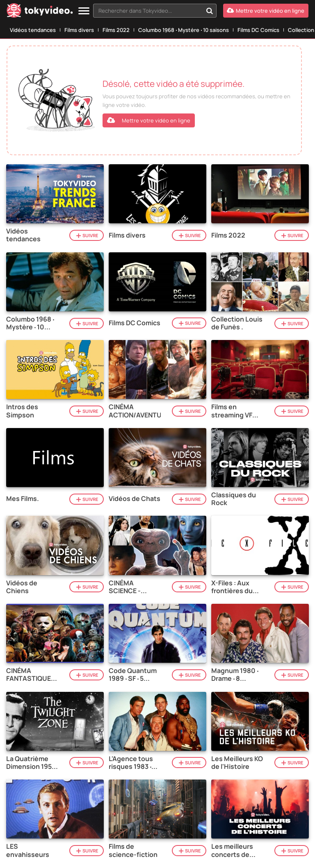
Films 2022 (116, 30)
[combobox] (155, 11)
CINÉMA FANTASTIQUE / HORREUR (31, 675)
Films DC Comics (258, 30)
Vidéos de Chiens (22, 587)
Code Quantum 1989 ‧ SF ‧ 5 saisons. (133, 675)
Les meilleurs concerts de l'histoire (232, 850)
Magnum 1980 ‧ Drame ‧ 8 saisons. (235, 675)
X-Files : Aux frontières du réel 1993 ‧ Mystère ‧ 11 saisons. (232, 587)
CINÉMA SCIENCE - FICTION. (125, 587)
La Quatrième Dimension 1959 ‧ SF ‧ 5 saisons (31, 763)
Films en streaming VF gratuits (232, 411)
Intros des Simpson (22, 411)
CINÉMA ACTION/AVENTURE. (135, 411)
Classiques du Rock (234, 499)
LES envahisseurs (28, 850)
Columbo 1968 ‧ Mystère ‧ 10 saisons (184, 30)
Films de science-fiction (133, 850)
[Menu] (84, 11)
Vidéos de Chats (135, 499)
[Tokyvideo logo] (40, 12)
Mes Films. (23, 499)
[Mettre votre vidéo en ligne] (266, 11)
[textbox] (148, 11)
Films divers (79, 30)
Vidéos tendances (33, 30)
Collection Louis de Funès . (237, 323)
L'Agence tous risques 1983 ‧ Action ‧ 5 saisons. (131, 763)
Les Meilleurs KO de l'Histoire (237, 763)
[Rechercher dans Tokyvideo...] (210, 11)
